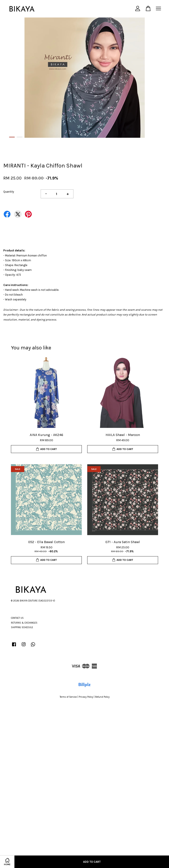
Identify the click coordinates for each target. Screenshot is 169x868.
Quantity (9, 192)
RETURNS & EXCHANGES (24, 623)
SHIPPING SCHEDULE (22, 627)
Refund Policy (102, 697)
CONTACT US (17, 618)
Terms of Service (68, 697)
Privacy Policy (86, 697)
